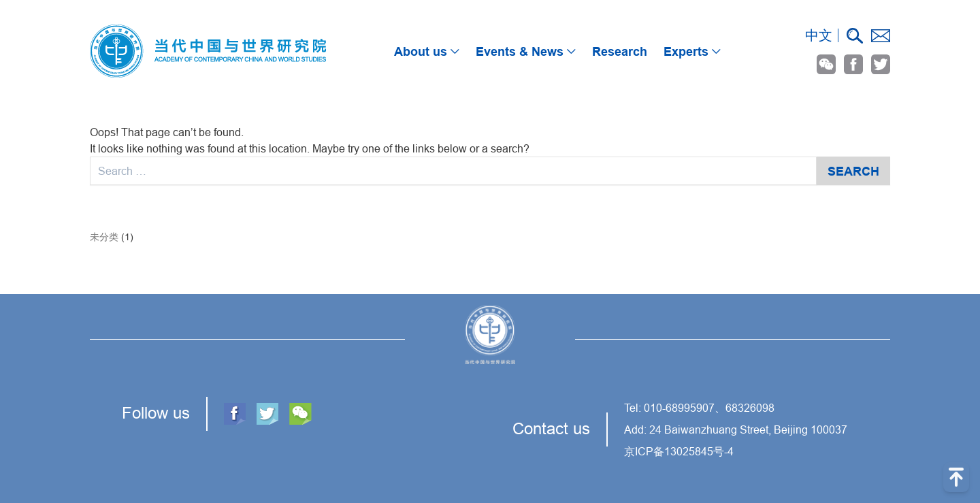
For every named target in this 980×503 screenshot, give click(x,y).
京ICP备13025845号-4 (679, 451)
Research (620, 51)
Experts (696, 52)
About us (430, 52)
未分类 (104, 237)
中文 (819, 35)
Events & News (529, 52)
